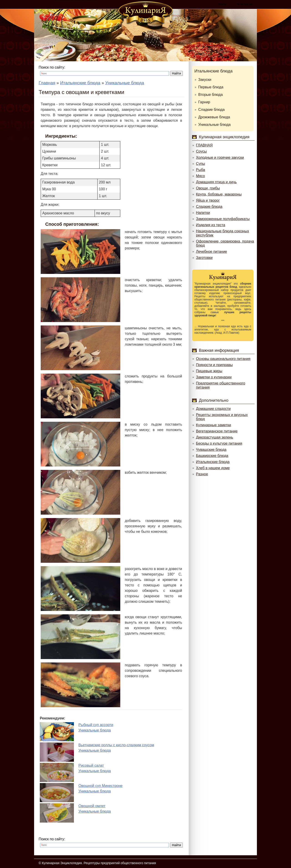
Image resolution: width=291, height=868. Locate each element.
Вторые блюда (211, 95)
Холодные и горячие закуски (220, 157)
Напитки (203, 213)
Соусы (201, 151)
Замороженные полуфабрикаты (223, 219)
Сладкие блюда (211, 110)
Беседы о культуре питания (219, 443)
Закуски (205, 80)
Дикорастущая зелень (214, 437)
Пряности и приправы (214, 365)
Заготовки (204, 258)
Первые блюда (211, 87)
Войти (222, 4)
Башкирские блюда (212, 456)
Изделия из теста (211, 225)
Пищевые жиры (209, 371)
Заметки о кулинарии (214, 377)
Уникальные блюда (214, 125)
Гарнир (204, 102)
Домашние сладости (213, 409)
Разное (202, 474)
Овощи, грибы (208, 188)
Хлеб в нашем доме (213, 468)
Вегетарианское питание (217, 431)
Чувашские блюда (211, 450)
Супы (201, 164)
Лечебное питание (211, 252)
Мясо (200, 176)
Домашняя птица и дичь (216, 182)
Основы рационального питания (223, 359)
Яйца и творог (208, 200)
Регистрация (244, 4)
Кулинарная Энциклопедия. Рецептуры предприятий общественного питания (99, 863)
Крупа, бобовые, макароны (219, 194)
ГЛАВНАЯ (204, 145)
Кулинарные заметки (213, 425)
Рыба (201, 170)
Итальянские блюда (213, 71)
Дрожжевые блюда (214, 117)
